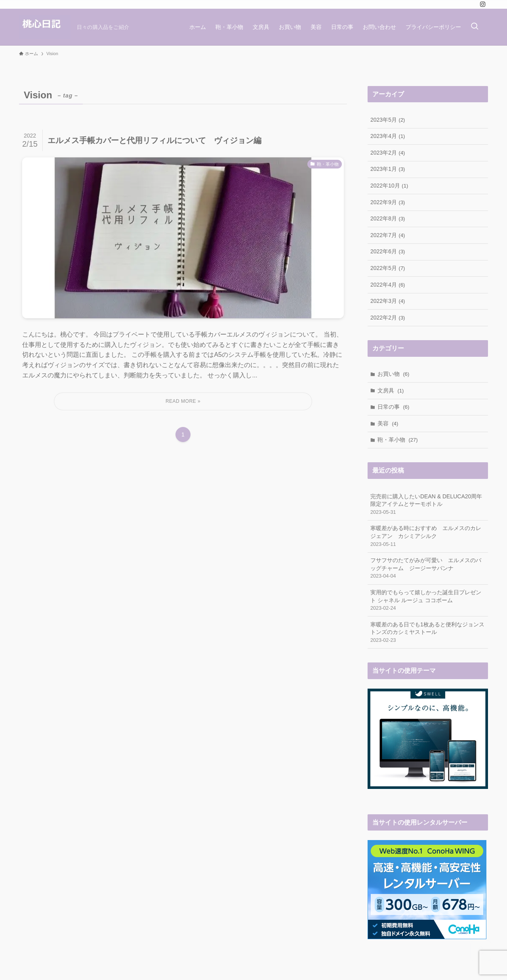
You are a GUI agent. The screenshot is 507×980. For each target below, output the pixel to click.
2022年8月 (388, 218)
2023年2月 (388, 153)
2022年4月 (388, 285)
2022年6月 (388, 251)
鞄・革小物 (398, 440)
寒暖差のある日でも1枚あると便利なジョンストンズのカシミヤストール (428, 633)
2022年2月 (388, 318)
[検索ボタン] (475, 27)
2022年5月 (388, 268)
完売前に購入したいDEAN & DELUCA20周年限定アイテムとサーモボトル (428, 505)
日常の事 (394, 407)
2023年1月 (388, 169)
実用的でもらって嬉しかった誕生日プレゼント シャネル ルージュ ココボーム (428, 601)
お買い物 (394, 374)
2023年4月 (388, 136)
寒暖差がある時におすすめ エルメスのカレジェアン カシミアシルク (428, 536)
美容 (388, 423)
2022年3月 (388, 301)
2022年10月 (389, 186)
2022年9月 (388, 202)
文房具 (391, 390)
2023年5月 (388, 120)
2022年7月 (388, 235)
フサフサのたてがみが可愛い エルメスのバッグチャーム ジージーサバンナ (428, 568)
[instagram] (483, 4)
